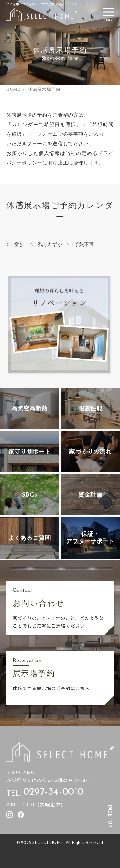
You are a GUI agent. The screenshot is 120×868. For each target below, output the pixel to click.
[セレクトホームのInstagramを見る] (10, 815)
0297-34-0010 (53, 792)
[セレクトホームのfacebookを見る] (21, 815)
